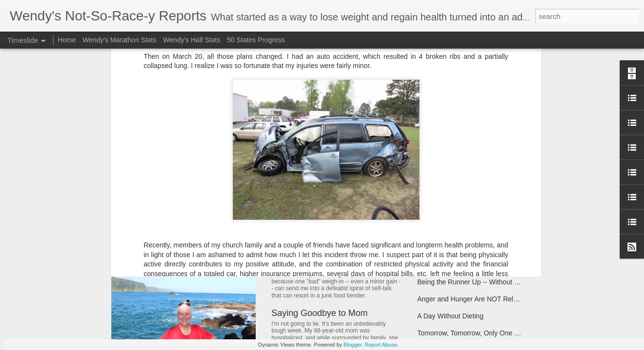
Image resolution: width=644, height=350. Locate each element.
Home (67, 40)
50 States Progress (256, 40)
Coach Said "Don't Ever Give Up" (468, 193)
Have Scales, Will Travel (454, 265)
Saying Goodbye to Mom (320, 313)
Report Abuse (381, 345)
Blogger (353, 345)
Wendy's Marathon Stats (120, 40)
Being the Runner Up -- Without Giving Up (481, 282)
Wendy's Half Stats (192, 40)
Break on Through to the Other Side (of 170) (484, 248)
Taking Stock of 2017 (449, 176)
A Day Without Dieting (451, 316)
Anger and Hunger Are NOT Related (472, 299)
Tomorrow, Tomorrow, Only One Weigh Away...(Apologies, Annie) (515, 333)
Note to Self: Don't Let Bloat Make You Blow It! (362, 250)
